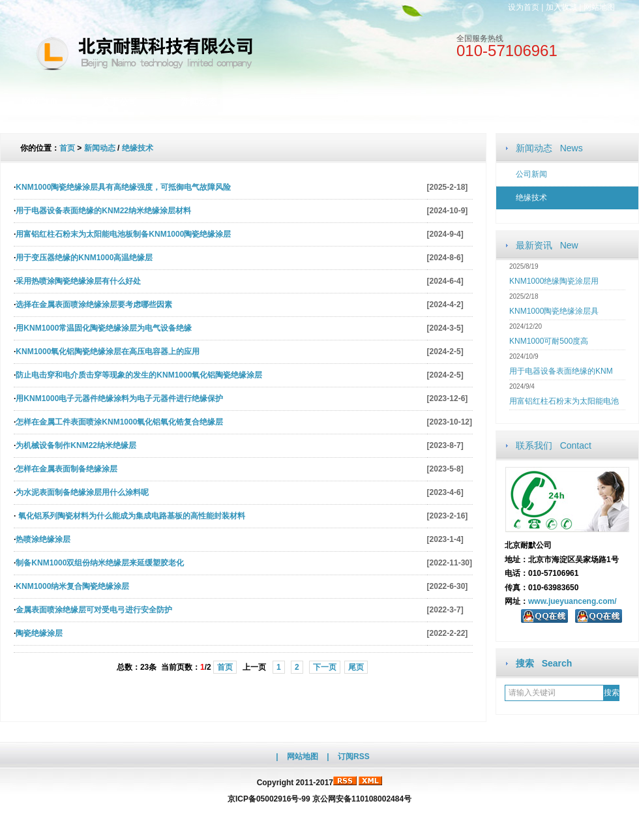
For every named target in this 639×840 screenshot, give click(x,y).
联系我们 (517, 102)
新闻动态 (199, 102)
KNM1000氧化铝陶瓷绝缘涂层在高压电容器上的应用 (108, 352)
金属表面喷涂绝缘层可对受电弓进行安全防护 (94, 610)
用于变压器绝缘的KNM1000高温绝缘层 (84, 258)
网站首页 (40, 102)
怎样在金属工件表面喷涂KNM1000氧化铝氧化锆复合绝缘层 (119, 422)
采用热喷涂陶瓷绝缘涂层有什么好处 (78, 281)
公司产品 (278, 102)
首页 (67, 148)
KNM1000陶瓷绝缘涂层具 (554, 311)
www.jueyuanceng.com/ (572, 601)
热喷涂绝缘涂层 (43, 539)
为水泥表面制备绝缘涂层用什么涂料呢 (82, 492)
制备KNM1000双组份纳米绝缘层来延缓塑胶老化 (100, 563)
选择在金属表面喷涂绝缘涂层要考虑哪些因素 (94, 305)
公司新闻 (531, 174)
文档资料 (358, 102)
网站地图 (599, 7)
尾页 (356, 667)
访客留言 (597, 102)
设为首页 (524, 7)
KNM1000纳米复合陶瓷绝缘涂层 (72, 586)
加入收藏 (561, 7)
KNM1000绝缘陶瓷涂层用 (554, 281)
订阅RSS (354, 757)
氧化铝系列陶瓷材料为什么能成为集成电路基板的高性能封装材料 (130, 516)
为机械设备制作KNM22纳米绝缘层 (76, 445)
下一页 (325, 667)
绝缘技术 (531, 198)
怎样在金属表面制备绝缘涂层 (67, 469)
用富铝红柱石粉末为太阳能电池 (564, 401)
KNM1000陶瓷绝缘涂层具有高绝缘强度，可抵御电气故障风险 (123, 187)
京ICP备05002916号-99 (269, 799)
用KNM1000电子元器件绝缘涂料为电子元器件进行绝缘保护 (119, 398)
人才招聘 (438, 102)
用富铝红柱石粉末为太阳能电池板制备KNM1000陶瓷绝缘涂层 (123, 234)
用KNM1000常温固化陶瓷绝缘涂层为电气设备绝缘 (104, 328)
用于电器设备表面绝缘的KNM (561, 371)
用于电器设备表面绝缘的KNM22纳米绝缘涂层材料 (103, 211)
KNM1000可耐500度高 (549, 341)
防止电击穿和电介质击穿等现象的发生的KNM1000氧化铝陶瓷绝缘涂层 (139, 375)
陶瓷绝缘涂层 (39, 633)
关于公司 (119, 102)
